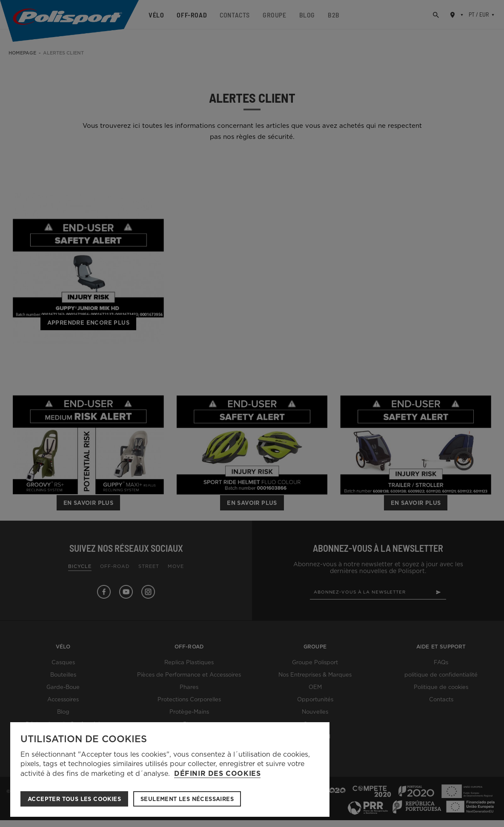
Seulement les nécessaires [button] (187, 799)
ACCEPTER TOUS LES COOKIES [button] (74, 799)
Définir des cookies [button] (217, 774)
